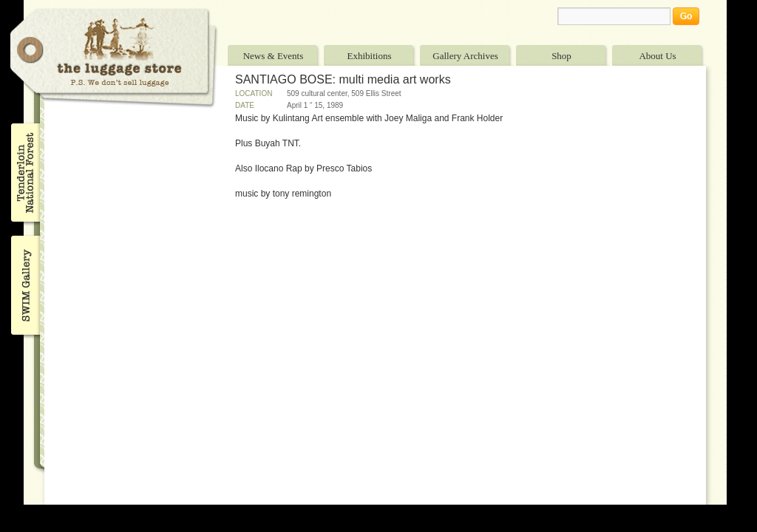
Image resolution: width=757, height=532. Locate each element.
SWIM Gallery (24, 283)
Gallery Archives (465, 56)
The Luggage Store (114, 58)
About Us (657, 56)
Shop (561, 56)
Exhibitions (370, 56)
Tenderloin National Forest (24, 172)
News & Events (274, 56)
